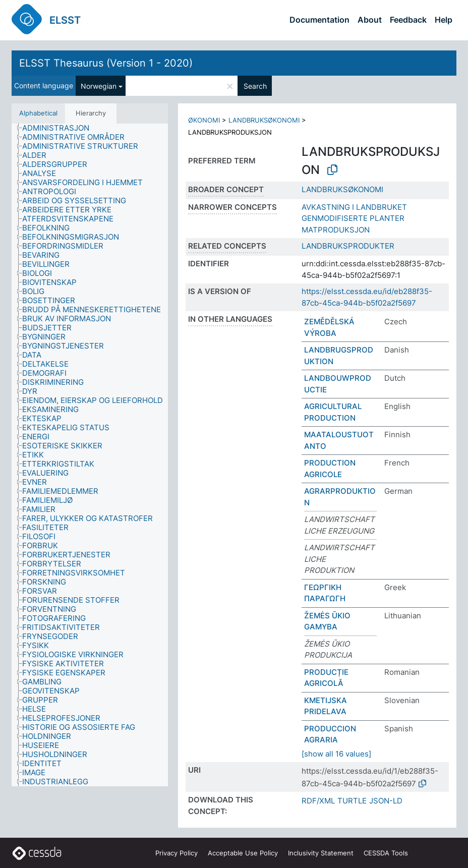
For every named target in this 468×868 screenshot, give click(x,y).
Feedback (408, 20)
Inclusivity (321, 853)
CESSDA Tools (386, 853)
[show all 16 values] (336, 754)
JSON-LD (386, 801)
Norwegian (99, 86)
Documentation (319, 20)
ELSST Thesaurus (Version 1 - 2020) (106, 63)
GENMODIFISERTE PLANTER (353, 218)
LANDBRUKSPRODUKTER (348, 246)
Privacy (177, 853)
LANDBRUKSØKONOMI (264, 120)
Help (444, 20)
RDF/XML (318, 801)
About (370, 20)
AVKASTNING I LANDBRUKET (354, 207)
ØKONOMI (204, 120)
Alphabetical (38, 113)
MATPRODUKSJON (336, 230)
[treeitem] (60, 128)
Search (255, 86)
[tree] (90, 455)
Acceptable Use (243, 853)
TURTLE (352, 801)
